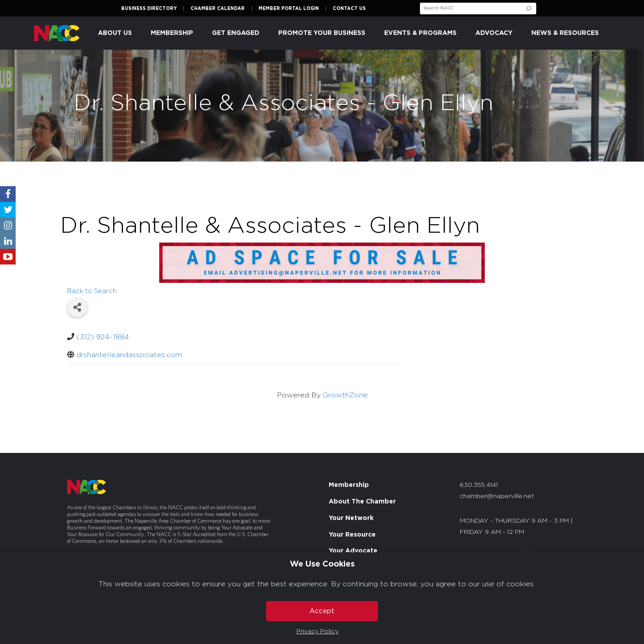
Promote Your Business (322, 33)
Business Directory (149, 9)
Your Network (351, 518)
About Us (115, 33)
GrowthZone (345, 395)
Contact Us (349, 9)
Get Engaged (236, 33)
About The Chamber (362, 502)
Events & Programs (420, 33)
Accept (322, 611)
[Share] (77, 307)
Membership (172, 33)
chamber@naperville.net (497, 496)
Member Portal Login (289, 9)
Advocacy (494, 33)
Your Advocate (353, 551)
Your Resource (352, 535)
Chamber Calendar (218, 9)
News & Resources (565, 33)
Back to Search (92, 291)
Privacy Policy (318, 631)
